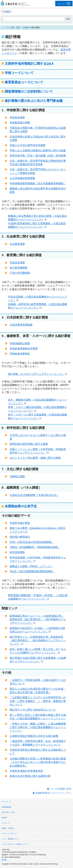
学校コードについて (19, 73)
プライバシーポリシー (10, 834)
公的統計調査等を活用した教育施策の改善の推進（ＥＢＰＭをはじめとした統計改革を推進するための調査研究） (38, 762)
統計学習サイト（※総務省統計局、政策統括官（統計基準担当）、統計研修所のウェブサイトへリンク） (38, 640)
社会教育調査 (17, 244)
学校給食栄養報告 (20, 354)
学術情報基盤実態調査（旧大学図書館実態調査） (38, 183)
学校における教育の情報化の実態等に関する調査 (38, 150)
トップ (5, 27)
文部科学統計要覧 (20, 523)
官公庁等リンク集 (8, 812)
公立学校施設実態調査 (22, 178)
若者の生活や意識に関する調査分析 (30, 776)
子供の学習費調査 (20, 273)
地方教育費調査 (19, 268)
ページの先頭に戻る (61, 789)
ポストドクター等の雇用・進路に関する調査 (35, 458)
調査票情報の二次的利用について (29, 91)
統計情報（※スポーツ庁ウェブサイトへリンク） (37, 374)
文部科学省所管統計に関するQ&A (29, 63)
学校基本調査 (17, 118)
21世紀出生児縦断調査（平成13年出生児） (34, 495)
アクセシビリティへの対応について (14, 844)
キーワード (6, 823)
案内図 (4, 860)
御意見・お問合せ (8, 828)
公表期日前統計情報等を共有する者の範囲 (34, 736)
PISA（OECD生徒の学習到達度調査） (32, 542)
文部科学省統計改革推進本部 (26, 771)
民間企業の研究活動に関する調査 (29, 444)
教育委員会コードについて (24, 82)
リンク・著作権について (10, 839)
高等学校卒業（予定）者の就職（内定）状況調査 (38, 156)
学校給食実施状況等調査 (24, 349)
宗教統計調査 (17, 476)
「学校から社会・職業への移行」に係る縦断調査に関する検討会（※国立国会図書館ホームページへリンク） (38, 727)
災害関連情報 (6, 807)
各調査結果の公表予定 (21, 506)
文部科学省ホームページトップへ (53, 793)
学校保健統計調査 (20, 343)
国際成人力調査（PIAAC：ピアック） (31, 566)
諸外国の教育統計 (20, 537)
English (7, 12)
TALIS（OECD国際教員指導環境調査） (32, 571)
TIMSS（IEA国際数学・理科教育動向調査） (35, 547)
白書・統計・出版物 (20, 27)
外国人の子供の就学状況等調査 (28, 145)
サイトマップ (6, 802)
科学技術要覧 (17, 552)
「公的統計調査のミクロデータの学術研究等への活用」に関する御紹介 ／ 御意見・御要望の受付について (38, 701)
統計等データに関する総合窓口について (33, 710)
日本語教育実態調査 (21, 325)
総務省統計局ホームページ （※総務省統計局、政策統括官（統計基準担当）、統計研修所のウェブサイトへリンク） (38, 619)
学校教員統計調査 (20, 123)
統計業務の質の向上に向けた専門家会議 (34, 101)
